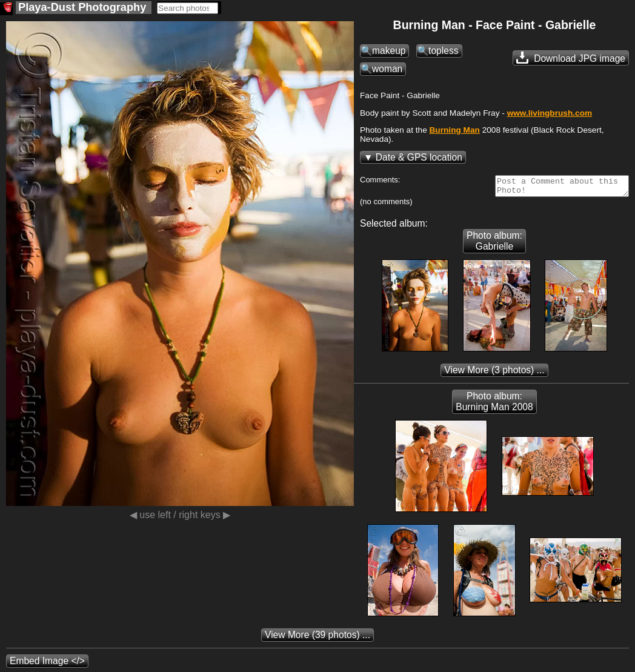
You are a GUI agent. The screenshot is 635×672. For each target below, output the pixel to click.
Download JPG (571, 58)
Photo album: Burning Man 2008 (494, 405)
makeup (389, 51)
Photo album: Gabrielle (494, 245)
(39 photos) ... (317, 638)
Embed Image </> (47, 664)
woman (387, 69)
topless (443, 51)
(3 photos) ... (494, 374)
